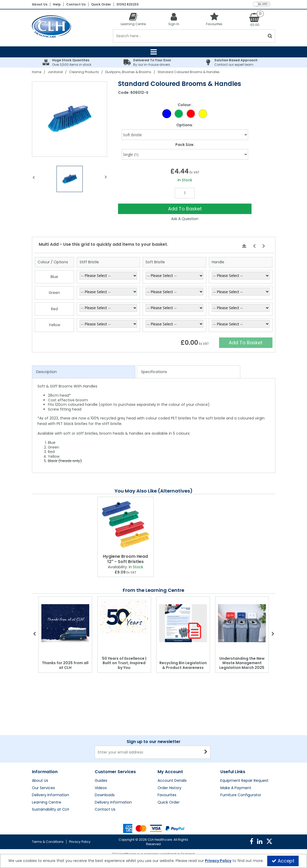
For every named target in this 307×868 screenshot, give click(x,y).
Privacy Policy (80, 842)
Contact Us (76, 4)
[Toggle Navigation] (154, 52)
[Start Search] (270, 36)
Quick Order (101, 4)
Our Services (43, 788)
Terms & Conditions (48, 842)
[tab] (84, 372)
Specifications (154, 372)
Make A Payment (236, 788)
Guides (101, 781)
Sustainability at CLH (50, 810)
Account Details (172, 781)
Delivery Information (51, 795)
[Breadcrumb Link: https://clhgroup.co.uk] (37, 72)
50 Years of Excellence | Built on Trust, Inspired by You (124, 663)
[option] (70, 119)
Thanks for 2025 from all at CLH (65, 665)
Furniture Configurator (241, 795)
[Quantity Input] (185, 193)
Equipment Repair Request (244, 781)
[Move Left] (254, 246)
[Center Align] (244, 246)
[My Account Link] (174, 19)
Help (57, 4)
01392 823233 (128, 4)
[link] (252, 842)
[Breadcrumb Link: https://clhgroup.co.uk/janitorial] (55, 72)
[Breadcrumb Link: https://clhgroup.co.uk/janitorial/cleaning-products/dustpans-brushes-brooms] (128, 72)
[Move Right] (264, 246)
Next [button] (106, 180)
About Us (40, 4)
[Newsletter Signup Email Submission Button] (206, 752)
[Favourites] (214, 19)
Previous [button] (34, 180)
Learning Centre (47, 803)
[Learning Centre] (133, 19)
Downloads (105, 795)
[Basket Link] (255, 19)
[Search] (189, 36)
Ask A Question (185, 219)
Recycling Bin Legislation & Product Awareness (183, 665)
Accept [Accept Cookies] (283, 861)
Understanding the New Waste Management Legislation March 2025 (242, 663)
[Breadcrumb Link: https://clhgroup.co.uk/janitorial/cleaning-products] (84, 72)
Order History (169, 788)
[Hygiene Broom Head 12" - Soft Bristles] (125, 524)
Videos (101, 788)
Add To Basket (185, 209)
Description (46, 372)
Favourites (167, 795)
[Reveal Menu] (154, 52)
